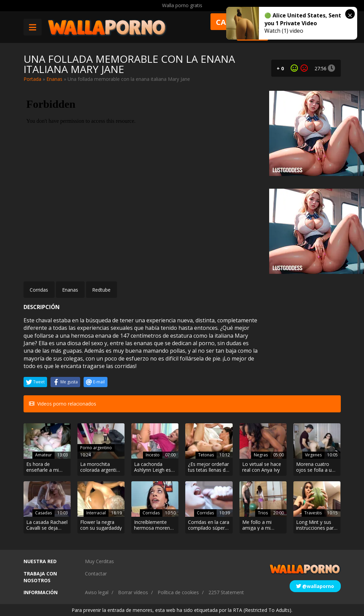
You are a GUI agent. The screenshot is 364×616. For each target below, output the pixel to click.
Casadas (43, 513)
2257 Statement (226, 592)
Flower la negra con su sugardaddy (101, 525)
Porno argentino (96, 448)
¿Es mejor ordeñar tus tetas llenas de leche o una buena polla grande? (208, 467)
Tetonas (206, 455)
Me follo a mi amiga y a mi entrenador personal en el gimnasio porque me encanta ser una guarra (261, 525)
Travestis (313, 513)
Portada (32, 79)
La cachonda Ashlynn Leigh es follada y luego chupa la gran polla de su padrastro (155, 467)
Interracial (96, 513)
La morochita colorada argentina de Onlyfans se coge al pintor (101, 467)
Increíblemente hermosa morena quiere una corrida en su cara (154, 525)
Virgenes (313, 455)
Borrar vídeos (133, 592)
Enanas (54, 79)
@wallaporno (315, 586)
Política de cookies (178, 592)
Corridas (39, 290)
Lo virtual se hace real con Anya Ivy (262, 467)
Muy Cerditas (99, 561)
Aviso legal (97, 592)
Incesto (153, 455)
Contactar (96, 574)
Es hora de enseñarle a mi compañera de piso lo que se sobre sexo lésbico (47, 467)
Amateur (43, 455)
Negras (261, 455)
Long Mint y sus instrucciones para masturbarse (316, 525)
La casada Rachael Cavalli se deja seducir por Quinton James (47, 525)
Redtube (101, 290)
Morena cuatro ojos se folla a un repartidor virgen (315, 467)
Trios (263, 513)
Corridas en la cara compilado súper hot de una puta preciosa (209, 525)
